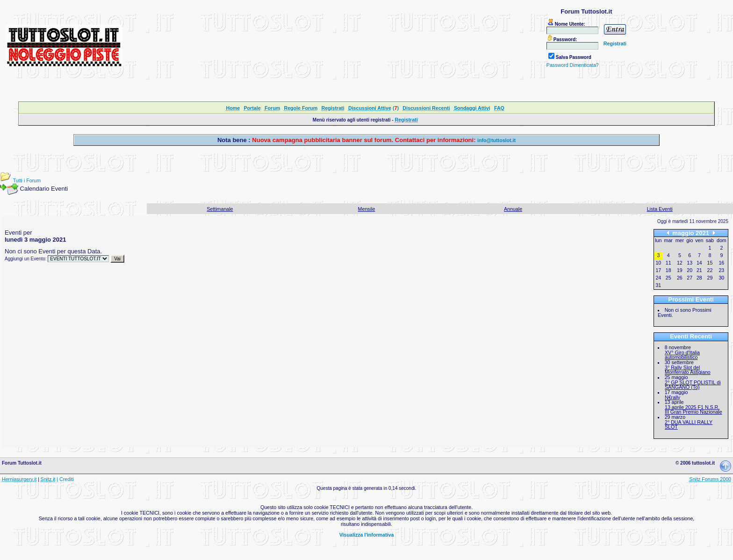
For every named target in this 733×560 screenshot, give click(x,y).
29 (710, 278)
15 (710, 263)
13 (690, 263)
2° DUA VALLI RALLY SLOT (689, 425)
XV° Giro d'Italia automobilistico (682, 355)
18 (668, 270)
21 (699, 270)
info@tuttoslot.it (496, 140)
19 (680, 270)
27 (690, 278)
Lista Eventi (660, 209)
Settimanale (220, 209)
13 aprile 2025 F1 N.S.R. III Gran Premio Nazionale (693, 410)
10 (658, 263)
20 (690, 270)
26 (680, 278)
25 (668, 278)
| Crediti (65, 479)
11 (668, 263)
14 (699, 263)
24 (658, 278)
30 (721, 278)
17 (658, 270)
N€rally (672, 397)
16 (721, 263)
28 (699, 278)
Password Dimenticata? (573, 65)
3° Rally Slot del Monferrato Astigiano (688, 370)
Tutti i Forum (27, 180)
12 (680, 263)
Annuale (513, 209)
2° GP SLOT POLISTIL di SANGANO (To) (693, 385)
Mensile (367, 209)
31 (658, 285)
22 (710, 270)
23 (721, 270)
